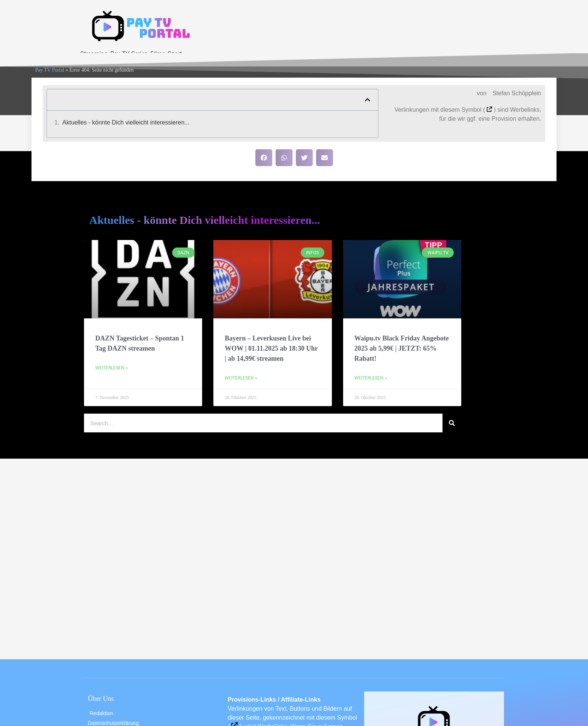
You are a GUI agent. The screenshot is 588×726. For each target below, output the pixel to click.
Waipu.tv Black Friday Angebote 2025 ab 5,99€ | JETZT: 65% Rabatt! (402, 348)
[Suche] (452, 423)
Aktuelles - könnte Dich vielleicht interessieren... (126, 122)
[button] (367, 100)
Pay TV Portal (50, 70)
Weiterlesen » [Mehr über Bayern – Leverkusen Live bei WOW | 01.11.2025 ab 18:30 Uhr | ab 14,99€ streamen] (241, 378)
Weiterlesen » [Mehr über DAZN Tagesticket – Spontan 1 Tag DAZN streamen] (112, 368)
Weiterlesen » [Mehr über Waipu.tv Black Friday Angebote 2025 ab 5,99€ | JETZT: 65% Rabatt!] (371, 378)
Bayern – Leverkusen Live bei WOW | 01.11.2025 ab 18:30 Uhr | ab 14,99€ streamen (271, 348)
